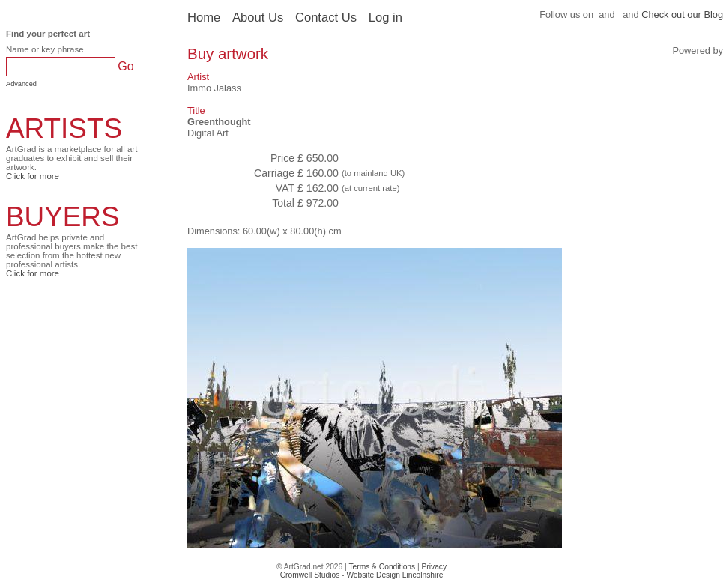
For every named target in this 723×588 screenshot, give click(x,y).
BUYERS (63, 217)
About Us (258, 18)
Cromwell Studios (310, 575)
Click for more (33, 176)
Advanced (21, 84)
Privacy (435, 567)
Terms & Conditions (382, 567)
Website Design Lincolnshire (394, 575)
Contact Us (326, 18)
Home (204, 18)
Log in (385, 18)
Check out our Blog (682, 15)
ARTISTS (64, 128)
